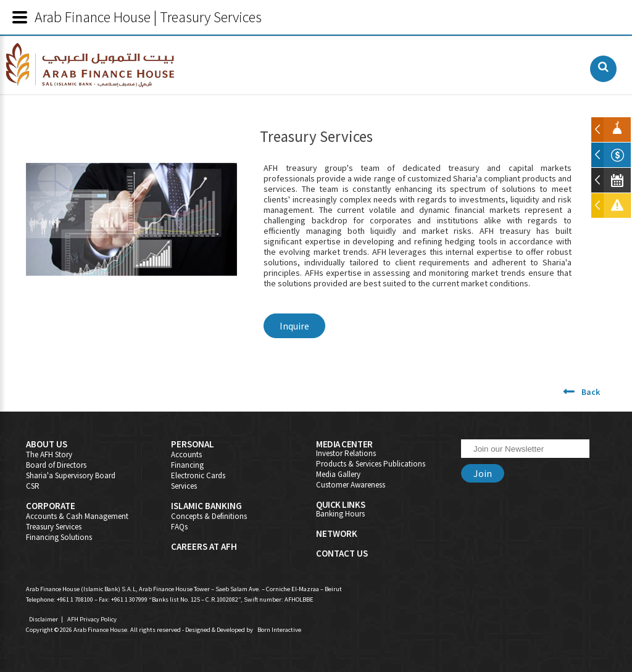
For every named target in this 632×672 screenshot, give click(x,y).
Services (184, 486)
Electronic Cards (198, 475)
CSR (33, 486)
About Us (47, 444)
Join (483, 473)
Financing (187, 465)
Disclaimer (44, 619)
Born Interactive (279, 630)
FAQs (179, 527)
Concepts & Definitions (209, 516)
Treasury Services (54, 527)
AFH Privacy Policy (92, 619)
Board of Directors (56, 465)
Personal (193, 444)
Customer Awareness (351, 485)
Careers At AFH (204, 546)
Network (337, 533)
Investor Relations (346, 453)
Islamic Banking (206, 506)
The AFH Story (49, 454)
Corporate (51, 506)
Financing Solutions (59, 537)
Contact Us (342, 553)
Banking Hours (340, 514)
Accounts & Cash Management (77, 516)
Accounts (186, 454)
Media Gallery (338, 474)
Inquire (294, 326)
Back (591, 392)
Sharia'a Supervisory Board (71, 475)
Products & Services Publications (371, 464)
